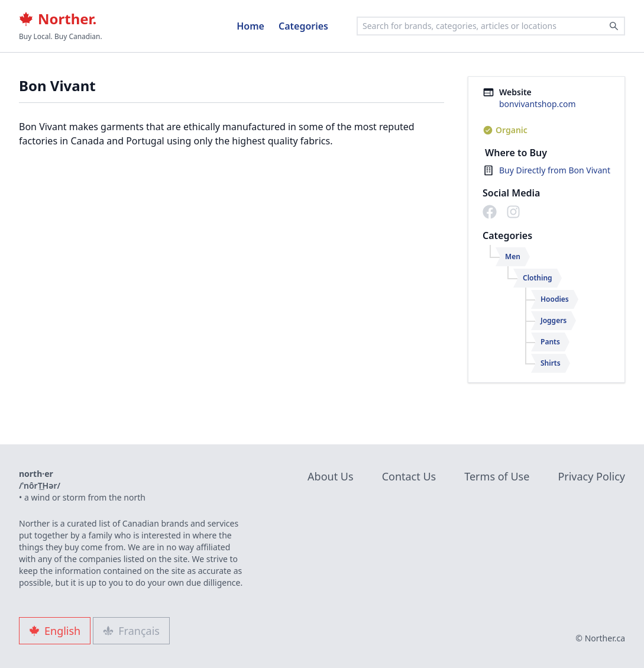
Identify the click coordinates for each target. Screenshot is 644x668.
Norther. (58, 19)
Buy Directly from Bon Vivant (555, 170)
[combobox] (491, 26)
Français (131, 631)
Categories (303, 26)
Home (250, 26)
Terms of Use (497, 476)
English (55, 631)
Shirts (551, 363)
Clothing (538, 278)
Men (513, 256)
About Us (331, 476)
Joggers (554, 320)
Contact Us (409, 476)
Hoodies (555, 299)
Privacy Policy (591, 476)
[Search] (614, 26)
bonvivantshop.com (538, 104)
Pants (550, 342)
